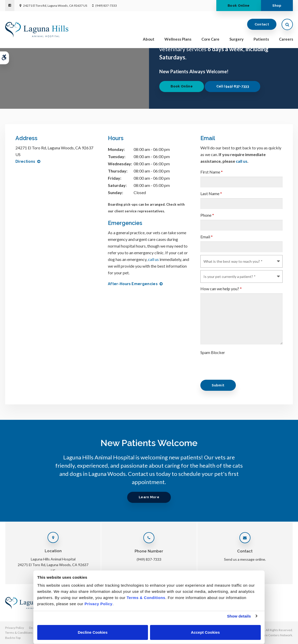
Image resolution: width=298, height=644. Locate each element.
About (149, 39)
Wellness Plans (178, 39)
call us (153, 259)
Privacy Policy (15, 628)
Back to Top (13, 638)
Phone (207, 215)
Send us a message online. (245, 559)
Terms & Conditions (19, 633)
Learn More (149, 497)
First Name (212, 172)
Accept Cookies (205, 632)
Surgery (236, 39)
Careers (286, 39)
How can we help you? (221, 289)
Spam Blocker (213, 352)
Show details (239, 616)
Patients (261, 39)
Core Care (210, 39)
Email (207, 237)
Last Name (211, 193)
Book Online (239, 6)
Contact (262, 24)
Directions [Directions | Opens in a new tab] (25, 161)
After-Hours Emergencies (133, 284)
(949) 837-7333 (106, 6)
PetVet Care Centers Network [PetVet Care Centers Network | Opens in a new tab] (272, 635)
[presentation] (239, 367)
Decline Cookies (93, 632)
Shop (277, 6)
